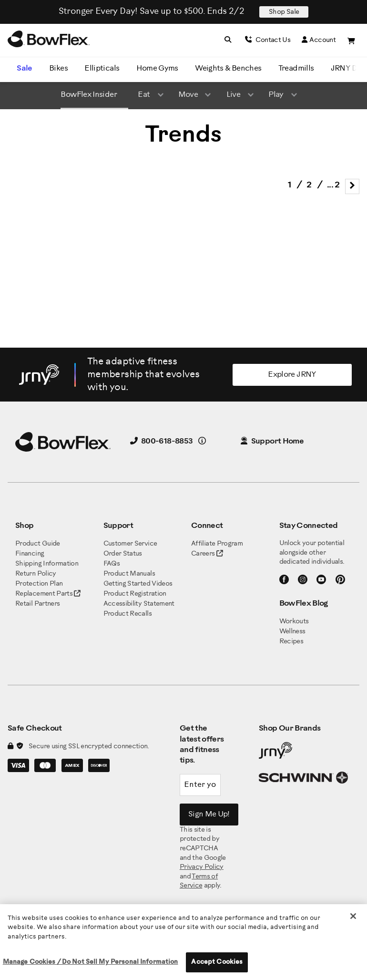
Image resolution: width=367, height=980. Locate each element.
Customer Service (130, 544)
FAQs (112, 564)
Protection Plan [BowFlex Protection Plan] (39, 584)
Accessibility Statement (139, 604)
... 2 (333, 185)
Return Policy (36, 574)
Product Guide (38, 544)
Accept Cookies (217, 962)
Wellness (292, 632)
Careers (203, 554)
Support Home (272, 441)
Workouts (294, 622)
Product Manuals (129, 574)
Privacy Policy (202, 867)
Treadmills (296, 68)
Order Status (123, 554)
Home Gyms (157, 68)
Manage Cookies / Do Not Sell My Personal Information (91, 962)
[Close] (353, 916)
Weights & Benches (228, 68)
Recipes (291, 642)
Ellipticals (102, 68)
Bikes (58, 68)
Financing (30, 554)
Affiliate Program (217, 544)
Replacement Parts (48, 594)
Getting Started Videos (138, 584)
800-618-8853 (162, 441)
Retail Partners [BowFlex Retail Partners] (37, 604)
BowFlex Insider (88, 95)
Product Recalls (127, 614)
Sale (24, 68)
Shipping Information (47, 564)
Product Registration (135, 594)
